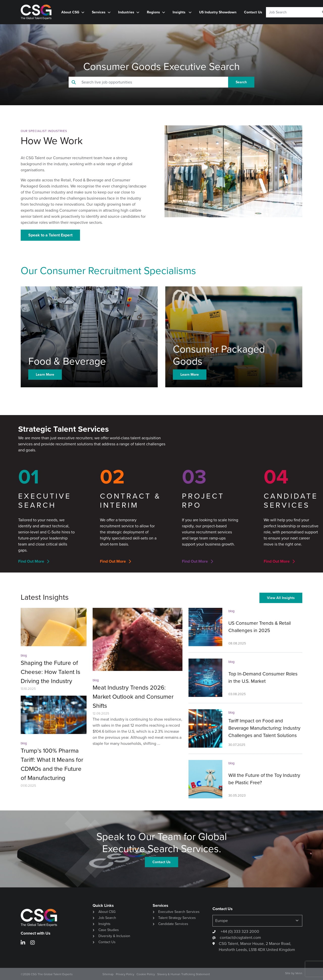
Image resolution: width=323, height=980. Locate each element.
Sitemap (108, 974)
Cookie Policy (146, 974)
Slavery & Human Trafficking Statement (184, 974)
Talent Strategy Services (177, 918)
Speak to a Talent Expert (50, 235)
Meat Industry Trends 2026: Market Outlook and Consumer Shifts (133, 697)
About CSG (70, 12)
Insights (180, 12)
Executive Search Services (179, 912)
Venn (299, 973)
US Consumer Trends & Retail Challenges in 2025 (260, 627)
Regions (153, 12)
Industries (126, 12)
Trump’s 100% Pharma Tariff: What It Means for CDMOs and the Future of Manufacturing (52, 764)
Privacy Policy (125, 974)
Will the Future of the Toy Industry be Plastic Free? (264, 779)
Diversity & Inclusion (114, 936)
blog (24, 655)
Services (99, 12)
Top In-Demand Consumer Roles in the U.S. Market (263, 677)
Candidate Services (173, 924)
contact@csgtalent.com (240, 937)
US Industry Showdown (218, 12)
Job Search (107, 918)
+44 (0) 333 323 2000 (239, 931)
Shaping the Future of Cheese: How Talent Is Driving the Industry (50, 672)
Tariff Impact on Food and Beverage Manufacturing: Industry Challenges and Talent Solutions (264, 728)
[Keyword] (291, 12)
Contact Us (253, 12)
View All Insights (281, 598)
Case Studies (109, 930)
